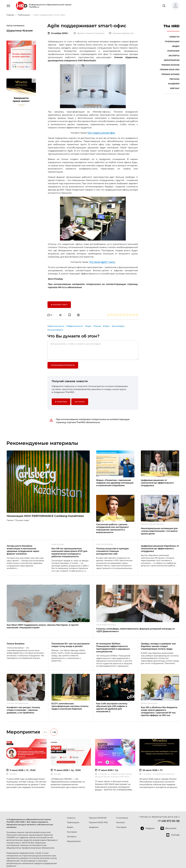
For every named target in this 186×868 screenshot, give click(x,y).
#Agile (88, 326)
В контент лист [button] (59, 305)
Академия (174, 84)
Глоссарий (121, 827)
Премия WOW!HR (170, 65)
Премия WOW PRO (170, 70)
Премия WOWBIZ (170, 74)
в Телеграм (61, 402)
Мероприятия (172, 60)
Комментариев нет (121, 33)
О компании (122, 818)
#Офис (106, 326)
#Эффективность (75, 326)
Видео (176, 46)
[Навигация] (8, 6)
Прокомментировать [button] (63, 365)
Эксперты (174, 56)
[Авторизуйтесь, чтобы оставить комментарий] (93, 350)
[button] (174, 6)
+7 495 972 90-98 (169, 821)
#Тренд (97, 326)
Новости (174, 37)
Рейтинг (175, 88)
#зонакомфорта (55, 330)
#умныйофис (118, 326)
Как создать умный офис (101, 133)
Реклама (174, 79)
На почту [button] (80, 402)
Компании (173, 51)
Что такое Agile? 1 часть (102, 262)
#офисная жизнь (56, 326)
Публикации (172, 41)
